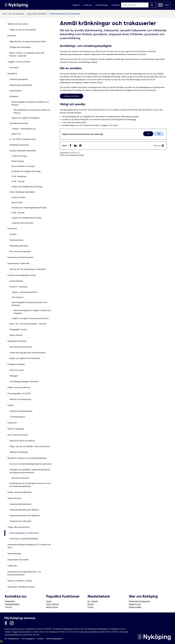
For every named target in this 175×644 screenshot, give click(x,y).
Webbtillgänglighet (54, 639)
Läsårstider (12, 566)
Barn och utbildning (17, 14)
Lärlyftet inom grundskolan (21, 411)
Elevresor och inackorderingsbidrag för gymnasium (31, 464)
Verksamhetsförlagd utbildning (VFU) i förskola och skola (29, 546)
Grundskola (12, 74)
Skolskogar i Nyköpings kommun (21, 587)
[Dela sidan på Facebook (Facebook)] (70, 145)
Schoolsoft (12, 423)
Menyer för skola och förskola (22, 441)
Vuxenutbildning (14, 554)
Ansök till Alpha (19, 197)
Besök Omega (18, 161)
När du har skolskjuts (20, 478)
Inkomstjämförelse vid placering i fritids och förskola (32, 111)
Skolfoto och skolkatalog (20, 399)
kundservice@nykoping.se (14, 629)
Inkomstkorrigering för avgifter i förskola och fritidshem (32, 312)
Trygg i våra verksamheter (37, 14)
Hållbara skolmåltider (19, 452)
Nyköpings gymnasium (19, 246)
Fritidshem (14, 96)
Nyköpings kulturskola (17, 341)
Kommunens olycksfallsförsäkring (24, 539)
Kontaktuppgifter (12, 604)
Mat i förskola (17, 297)
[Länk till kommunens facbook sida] (6, 623)
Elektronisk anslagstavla (139, 601)
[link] (159, 146)
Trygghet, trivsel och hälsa (19, 62)
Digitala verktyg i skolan (18, 24)
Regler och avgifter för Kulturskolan (25, 358)
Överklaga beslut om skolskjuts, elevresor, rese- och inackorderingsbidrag (30, 485)
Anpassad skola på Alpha (22, 223)
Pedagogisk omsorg (18, 329)
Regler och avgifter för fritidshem (26, 118)
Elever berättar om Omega (23, 166)
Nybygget (14, 376)
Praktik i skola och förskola (19, 387)
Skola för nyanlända (16, 429)
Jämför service (52, 607)
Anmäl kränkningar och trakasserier (24, 533)
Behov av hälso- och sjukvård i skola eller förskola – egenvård (27, 54)
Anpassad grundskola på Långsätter (25, 515)
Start (4, 14)
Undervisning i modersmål (18, 263)
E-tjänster (88, 5)
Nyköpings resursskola (19, 145)
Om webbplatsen (12, 639)
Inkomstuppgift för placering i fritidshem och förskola (30, 103)
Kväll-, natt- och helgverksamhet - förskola (28, 324)
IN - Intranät (93, 601)
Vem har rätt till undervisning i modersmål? (28, 269)
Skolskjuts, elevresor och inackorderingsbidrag (27, 458)
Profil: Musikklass (19, 176)
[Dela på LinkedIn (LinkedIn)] (75, 145)
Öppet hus (16, 134)
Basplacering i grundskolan (21, 85)
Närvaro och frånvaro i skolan (20, 581)
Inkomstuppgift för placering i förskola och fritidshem (29, 304)
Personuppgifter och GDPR (19, 394)
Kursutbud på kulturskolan (21, 347)
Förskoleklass (15, 91)
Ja (148, 134)
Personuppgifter (28, 639)
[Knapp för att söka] (152, 5)
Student (13, 234)
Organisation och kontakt (18, 560)
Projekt (11, 405)
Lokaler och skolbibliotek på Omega (27, 187)
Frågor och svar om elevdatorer (23, 30)
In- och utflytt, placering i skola (23, 139)
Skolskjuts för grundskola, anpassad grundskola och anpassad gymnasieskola (30, 471)
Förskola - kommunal (18, 287)
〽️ (1, 642)
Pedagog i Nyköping (16, 364)
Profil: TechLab (18, 182)
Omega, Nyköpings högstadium (23, 151)
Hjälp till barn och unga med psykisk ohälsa (28, 42)
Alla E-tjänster (53, 604)
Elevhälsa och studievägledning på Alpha (29, 208)
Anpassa (76, 5)
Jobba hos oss (135, 604)
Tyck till (8, 607)
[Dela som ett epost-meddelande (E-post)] (80, 145)
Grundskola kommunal (19, 123)
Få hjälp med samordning (20, 47)
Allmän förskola (16, 281)
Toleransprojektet (17, 417)
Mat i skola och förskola (18, 435)
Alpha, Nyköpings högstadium (22, 192)
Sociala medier (135, 607)
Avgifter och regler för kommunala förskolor (30, 318)
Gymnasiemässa (16, 240)
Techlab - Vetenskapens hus (24, 129)
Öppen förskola (16, 335)
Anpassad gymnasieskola (20, 504)
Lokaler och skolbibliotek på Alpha (26, 218)
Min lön (91, 604)
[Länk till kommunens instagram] (12, 623)
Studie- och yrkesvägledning (19, 492)
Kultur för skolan (17, 370)
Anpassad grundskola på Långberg (24, 510)
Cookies (40, 639)
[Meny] (164, 5)
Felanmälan (10, 601)
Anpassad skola (14, 498)
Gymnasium (12, 229)
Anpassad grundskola (19, 79)
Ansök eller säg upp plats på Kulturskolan (27, 353)
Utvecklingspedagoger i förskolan (24, 382)
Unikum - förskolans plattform (24, 292)
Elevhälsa (12, 36)
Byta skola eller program (20, 251)
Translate (115, 5)
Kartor (49, 601)
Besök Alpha (17, 203)
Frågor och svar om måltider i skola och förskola (30, 446)
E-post (90, 607)
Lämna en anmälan (72, 96)
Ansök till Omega (19, 156)
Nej (159, 134)
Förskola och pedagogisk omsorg (21, 275)
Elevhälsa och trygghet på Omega (26, 171)
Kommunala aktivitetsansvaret (20, 257)
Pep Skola (14, 68)
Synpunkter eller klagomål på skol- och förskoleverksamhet (24, 573)
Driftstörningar (102, 5)
